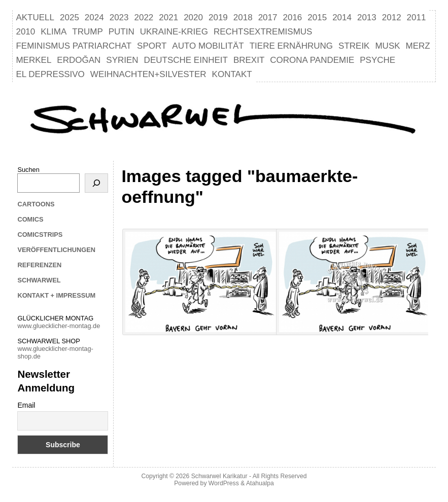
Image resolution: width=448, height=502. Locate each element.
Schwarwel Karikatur (219, 476)
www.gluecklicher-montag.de (59, 326)
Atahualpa (260, 483)
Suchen (28, 170)
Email (26, 405)
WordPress (224, 483)
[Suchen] (96, 183)
